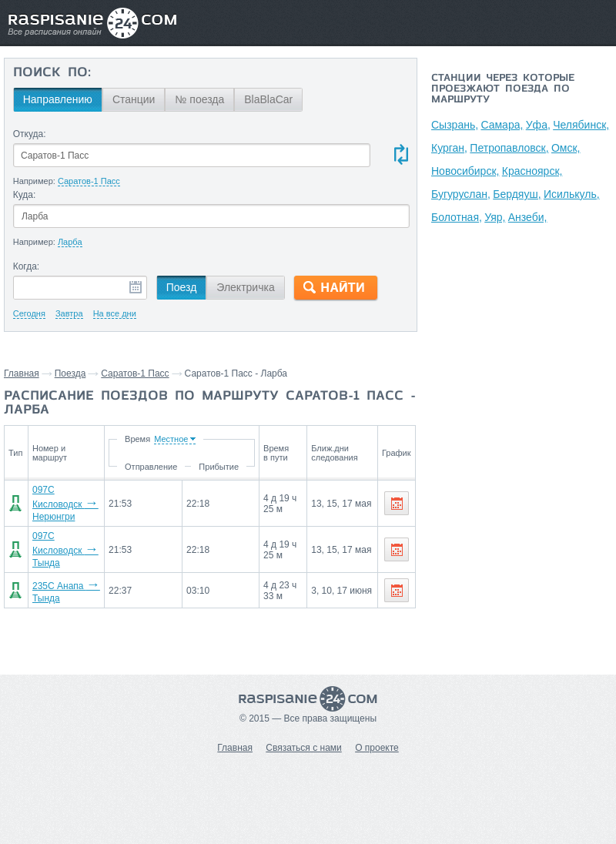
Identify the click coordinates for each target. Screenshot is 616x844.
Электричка (245, 287)
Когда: (27, 266)
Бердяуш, (517, 194)
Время (148, 439)
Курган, (449, 148)
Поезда (70, 373)
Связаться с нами (303, 748)
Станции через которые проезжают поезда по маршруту (503, 89)
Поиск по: (52, 73)
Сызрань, (455, 125)
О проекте (377, 748)
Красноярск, (532, 171)
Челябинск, (581, 125)
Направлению (58, 99)
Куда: (25, 195)
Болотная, (457, 217)
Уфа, (538, 125)
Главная (22, 373)
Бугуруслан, (461, 194)
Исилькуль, (572, 194)
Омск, (566, 148)
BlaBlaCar (268, 99)
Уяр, (495, 217)
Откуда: (30, 134)
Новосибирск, (465, 171)
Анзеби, (528, 217)
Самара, (502, 125)
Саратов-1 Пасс (135, 373)
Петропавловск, (509, 148)
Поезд (182, 287)
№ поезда (199, 99)
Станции (134, 99)
